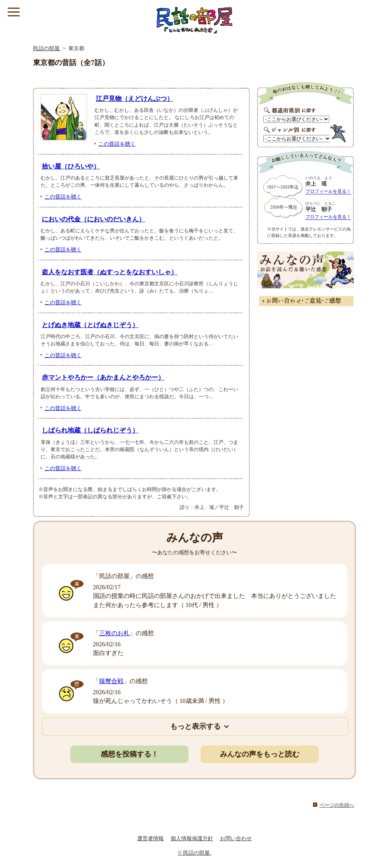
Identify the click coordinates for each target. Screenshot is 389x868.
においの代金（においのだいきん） (93, 219)
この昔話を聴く (117, 144)
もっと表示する (195, 726)
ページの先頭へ (337, 805)
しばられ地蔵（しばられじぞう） (90, 430)
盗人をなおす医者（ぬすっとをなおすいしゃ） (110, 272)
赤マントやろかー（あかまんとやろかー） (103, 378)
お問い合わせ (236, 839)
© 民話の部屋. (194, 853)
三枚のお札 (114, 633)
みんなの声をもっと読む (260, 754)
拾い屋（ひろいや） (71, 166)
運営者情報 (150, 839)
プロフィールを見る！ (328, 191)
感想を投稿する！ (130, 754)
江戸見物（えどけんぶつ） (134, 99)
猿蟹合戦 (111, 681)
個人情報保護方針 (192, 839)
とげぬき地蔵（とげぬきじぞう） (90, 325)
